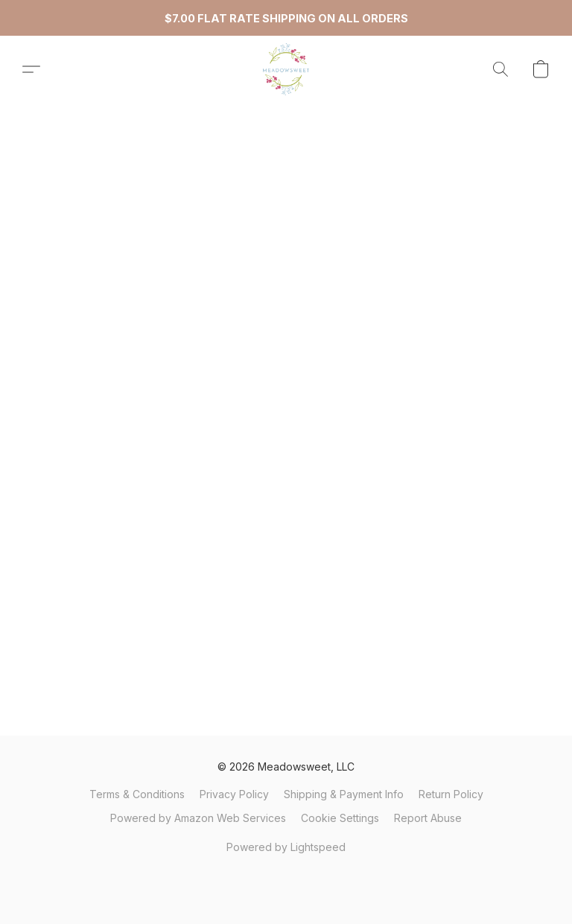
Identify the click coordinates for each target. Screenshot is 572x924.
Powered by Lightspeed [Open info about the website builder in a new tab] (286, 847)
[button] (286, 69)
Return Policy (451, 794)
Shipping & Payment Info (344, 794)
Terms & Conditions (137, 794)
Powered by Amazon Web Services (198, 818)
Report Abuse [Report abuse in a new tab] (428, 818)
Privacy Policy (234, 794)
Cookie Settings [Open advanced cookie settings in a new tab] (340, 818)
